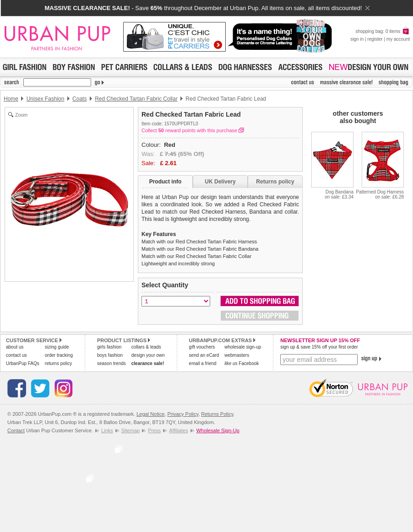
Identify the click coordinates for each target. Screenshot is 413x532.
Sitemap (130, 430)
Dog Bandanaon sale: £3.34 (339, 194)
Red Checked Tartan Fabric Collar (136, 99)
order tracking (59, 355)
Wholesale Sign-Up (218, 430)
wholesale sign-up (243, 347)
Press (154, 430)
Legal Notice (150, 414)
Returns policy (275, 182)
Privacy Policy (183, 414)
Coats (79, 99)
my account (398, 39)
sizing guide (57, 347)
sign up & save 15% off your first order (319, 347)
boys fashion (110, 355)
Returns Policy (217, 414)
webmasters (237, 355)
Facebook (242, 363)
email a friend (203, 363)
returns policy (58, 363)
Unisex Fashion (46, 99)
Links (107, 430)
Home (11, 99)
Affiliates (178, 430)
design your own (148, 355)
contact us (16, 355)
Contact (16, 430)
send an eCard (204, 355)
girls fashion (109, 347)
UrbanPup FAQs (23, 363)
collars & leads (146, 347)
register (375, 39)
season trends (111, 363)
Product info (166, 182)
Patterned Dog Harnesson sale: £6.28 (380, 194)
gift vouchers (202, 347)
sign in (357, 39)
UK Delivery (220, 182)
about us (15, 347)
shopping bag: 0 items (383, 31)
